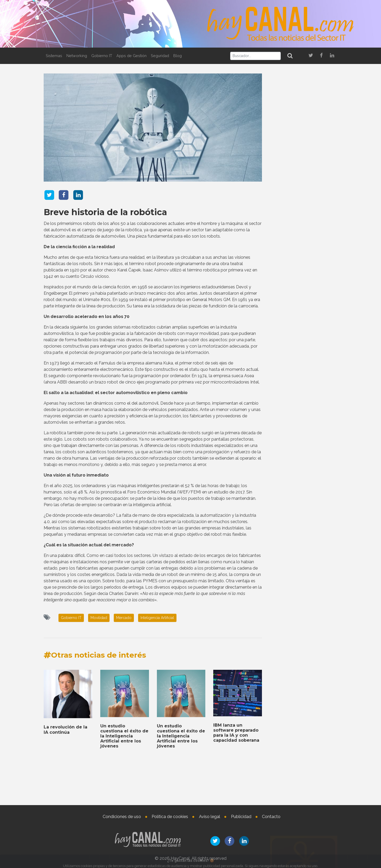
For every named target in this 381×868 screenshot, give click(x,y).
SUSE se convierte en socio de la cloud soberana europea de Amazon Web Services (303, 696)
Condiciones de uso (122, 817)
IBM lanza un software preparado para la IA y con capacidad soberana (296, 669)
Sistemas (54, 56)
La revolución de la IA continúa (306, 304)
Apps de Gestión (131, 56)
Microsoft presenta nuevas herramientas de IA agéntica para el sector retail (302, 283)
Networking (77, 56)
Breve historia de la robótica (105, 211)
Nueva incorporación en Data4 (317, 762)
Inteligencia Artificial (157, 618)
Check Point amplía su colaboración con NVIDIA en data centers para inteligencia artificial (303, 195)
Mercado (124, 618)
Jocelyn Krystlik (311, 788)
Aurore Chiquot (312, 744)
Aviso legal (210, 817)
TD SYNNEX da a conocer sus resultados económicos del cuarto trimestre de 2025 (304, 641)
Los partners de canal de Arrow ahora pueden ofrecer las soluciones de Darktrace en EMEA (303, 223)
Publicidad (241, 817)
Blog (178, 56)
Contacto (271, 817)
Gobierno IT (102, 56)
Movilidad (99, 618)
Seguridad (160, 56)
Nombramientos (298, 725)
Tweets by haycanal (286, 562)
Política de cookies (170, 817)
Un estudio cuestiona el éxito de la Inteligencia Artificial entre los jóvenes (301, 614)
